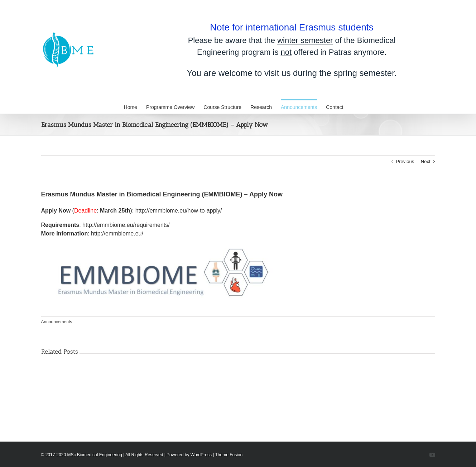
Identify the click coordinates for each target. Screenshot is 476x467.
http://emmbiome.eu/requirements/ (126, 225)
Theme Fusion (229, 455)
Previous (405, 161)
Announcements (57, 322)
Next (426, 161)
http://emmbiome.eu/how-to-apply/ (179, 211)
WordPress (201, 455)
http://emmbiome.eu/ (117, 233)
